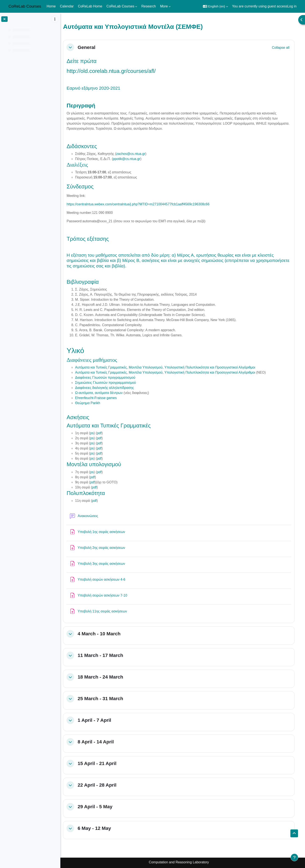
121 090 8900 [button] (106, 213)
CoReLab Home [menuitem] (90, 6)
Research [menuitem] (148, 6)
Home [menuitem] (51, 6)
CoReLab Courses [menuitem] (121, 6)
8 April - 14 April (100, 742)
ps (96, 433)
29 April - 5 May (99, 807)
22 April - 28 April (101, 785)
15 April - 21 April (101, 763)
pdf (103, 433)
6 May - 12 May (98, 828)
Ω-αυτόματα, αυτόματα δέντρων (103, 393)
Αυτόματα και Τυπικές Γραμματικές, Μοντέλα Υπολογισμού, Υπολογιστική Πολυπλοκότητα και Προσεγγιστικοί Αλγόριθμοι (169, 367)
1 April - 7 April (98, 720)
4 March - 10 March (103, 634)
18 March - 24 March (104, 677)
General (90, 47)
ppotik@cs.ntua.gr (130, 159)
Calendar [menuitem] (67, 6)
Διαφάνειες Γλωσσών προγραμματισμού (109, 378)
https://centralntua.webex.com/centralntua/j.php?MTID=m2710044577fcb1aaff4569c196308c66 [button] (142, 204)
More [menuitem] (164, 6)
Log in (292, 6)
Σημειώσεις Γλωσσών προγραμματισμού (109, 383)
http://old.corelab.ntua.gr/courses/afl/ (115, 71)
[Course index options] (55, 19)
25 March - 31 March (104, 699)
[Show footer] (294, 857)
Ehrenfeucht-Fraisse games (100, 398)
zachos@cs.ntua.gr (135, 154)
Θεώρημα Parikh (91, 403)
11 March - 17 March (104, 655)
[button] (215, 6)
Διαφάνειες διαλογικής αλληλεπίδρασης (108, 388)
